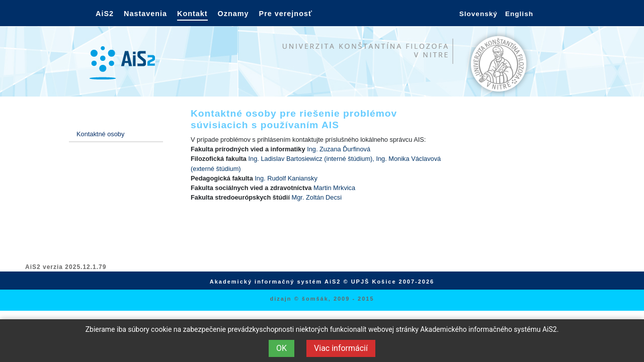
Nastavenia (145, 14)
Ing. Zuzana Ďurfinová (339, 149)
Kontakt (192, 14)
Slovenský (478, 14)
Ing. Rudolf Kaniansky (286, 178)
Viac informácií (341, 348)
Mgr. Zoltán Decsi (317, 197)
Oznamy (233, 14)
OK (281, 348)
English (519, 14)
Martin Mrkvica (334, 188)
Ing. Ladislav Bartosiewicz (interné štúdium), (312, 159)
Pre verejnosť (286, 14)
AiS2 (105, 14)
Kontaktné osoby (100, 134)
